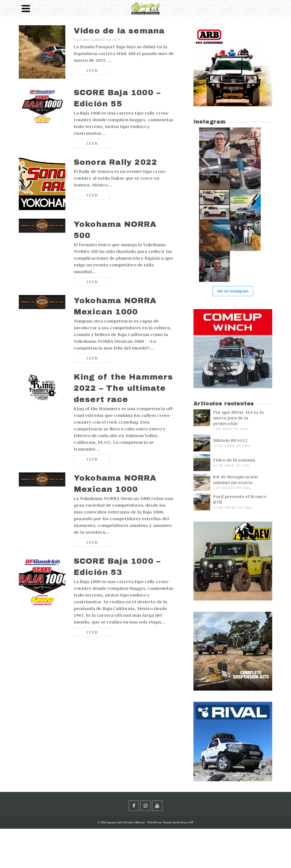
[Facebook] (134, 806)
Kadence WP (185, 822)
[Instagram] (145, 806)
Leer (92, 70)
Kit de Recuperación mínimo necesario (235, 479)
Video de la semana (234, 460)
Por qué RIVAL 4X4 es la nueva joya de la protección (238, 418)
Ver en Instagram (233, 291)
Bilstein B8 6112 (230, 440)
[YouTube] (157, 806)
